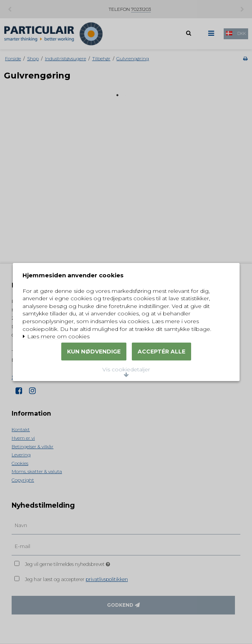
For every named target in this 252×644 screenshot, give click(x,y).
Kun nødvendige (94, 370)
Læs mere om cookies (61, 322)
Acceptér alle (161, 370)
